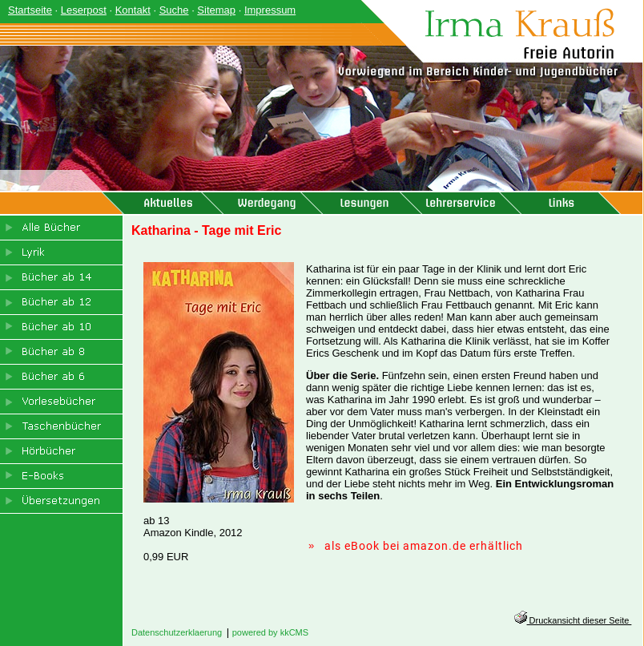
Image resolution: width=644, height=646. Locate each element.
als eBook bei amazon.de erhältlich (424, 546)
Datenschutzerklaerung (177, 632)
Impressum (270, 10)
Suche (174, 10)
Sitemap (216, 10)
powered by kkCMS (270, 632)
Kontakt (133, 10)
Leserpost (84, 10)
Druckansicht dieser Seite (573, 620)
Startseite (30, 10)
